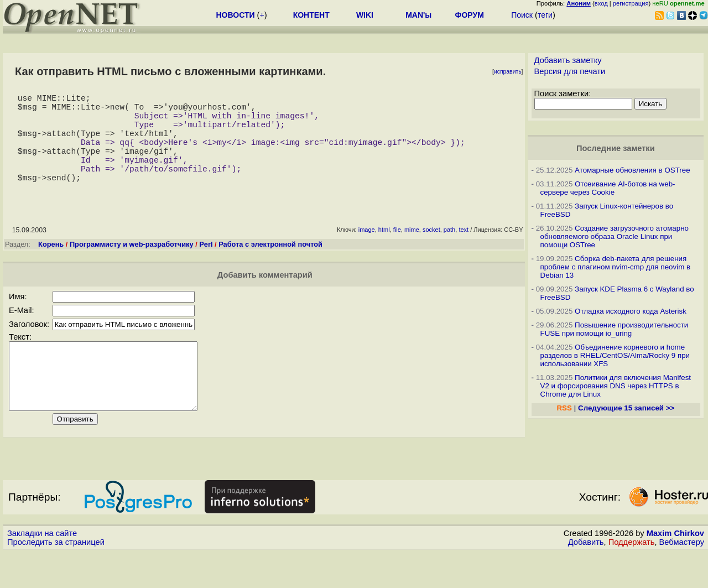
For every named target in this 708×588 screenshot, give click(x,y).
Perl (206, 266)
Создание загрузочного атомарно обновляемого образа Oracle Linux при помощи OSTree (615, 236)
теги (545, 15)
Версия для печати (570, 71)
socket (431, 252)
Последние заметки (616, 148)
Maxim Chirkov (675, 569)
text (464, 252)
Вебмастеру (682, 577)
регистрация (631, 3)
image (367, 252)
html (384, 252)
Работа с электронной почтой (270, 266)
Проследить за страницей (56, 577)
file (397, 252)
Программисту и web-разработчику (132, 266)
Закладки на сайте (42, 569)
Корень (51, 266)
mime (412, 252)
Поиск (522, 15)
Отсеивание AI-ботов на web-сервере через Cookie (608, 188)
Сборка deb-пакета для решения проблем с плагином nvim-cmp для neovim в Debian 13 (616, 267)
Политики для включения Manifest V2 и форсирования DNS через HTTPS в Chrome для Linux (616, 386)
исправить (508, 72)
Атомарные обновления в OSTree (632, 170)
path (449, 252)
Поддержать (632, 577)
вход (601, 3)
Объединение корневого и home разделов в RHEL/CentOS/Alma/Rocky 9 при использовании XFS (615, 355)
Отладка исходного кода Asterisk (631, 311)
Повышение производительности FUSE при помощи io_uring (615, 329)
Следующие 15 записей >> (626, 408)
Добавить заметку (568, 60)
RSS (564, 408)
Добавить (586, 577)
